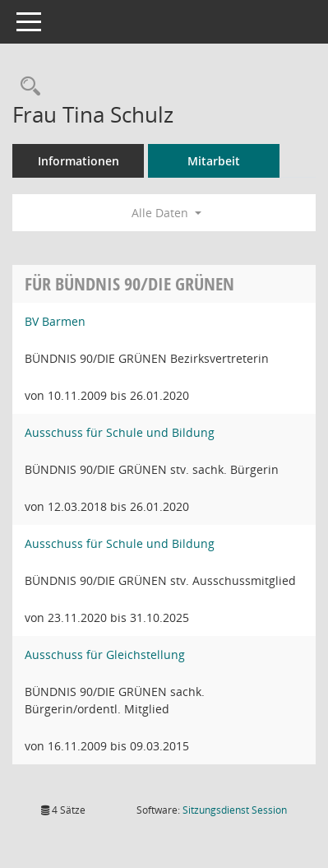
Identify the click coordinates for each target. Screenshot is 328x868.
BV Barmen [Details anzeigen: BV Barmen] (55, 321)
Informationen (79, 161)
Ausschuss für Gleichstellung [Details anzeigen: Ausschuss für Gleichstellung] (105, 654)
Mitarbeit (214, 161)
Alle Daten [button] (166, 213)
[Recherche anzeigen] (26, 87)
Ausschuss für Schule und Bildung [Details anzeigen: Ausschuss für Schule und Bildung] (120, 432)
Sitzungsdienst (235, 810)
